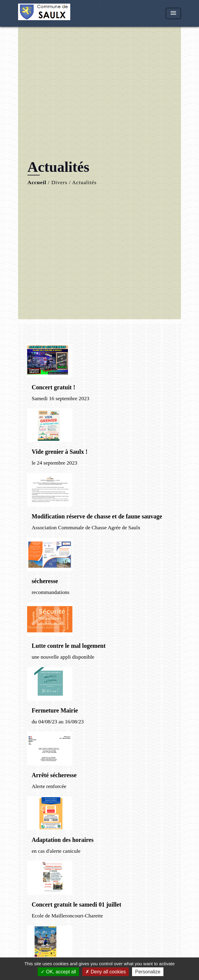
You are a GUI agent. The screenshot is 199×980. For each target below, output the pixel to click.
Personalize (148, 972)
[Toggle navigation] (173, 13)
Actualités (84, 182)
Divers (59, 182)
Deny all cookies (106, 972)
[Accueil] (44, 13)
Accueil (37, 182)
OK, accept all (58, 972)
